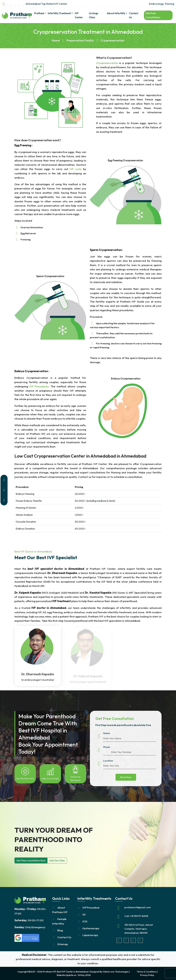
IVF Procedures (39, 386)
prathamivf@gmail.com (138, 907)
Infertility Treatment (59, 13)
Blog (60, 930)
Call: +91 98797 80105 (136, 916)
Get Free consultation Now (31, 860)
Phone (107, 747)
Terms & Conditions (147, 972)
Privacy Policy (147, 975)
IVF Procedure (91, 908)
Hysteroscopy (91, 928)
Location (108, 761)
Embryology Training (162, 4)
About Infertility (116, 13)
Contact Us (134, 15)
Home (56, 40)
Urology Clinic (94, 15)
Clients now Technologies (116, 972)
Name (107, 733)
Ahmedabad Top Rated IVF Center (35, 4)
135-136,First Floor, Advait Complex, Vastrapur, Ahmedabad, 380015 (139, 929)
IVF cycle (76, 169)
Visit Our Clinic (57, 860)
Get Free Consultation (153, 15)
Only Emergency (30, 927)
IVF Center (79, 15)
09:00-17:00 (29, 920)
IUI (84, 914)
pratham (39, 13)
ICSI (85, 921)
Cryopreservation (108, 63)
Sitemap (63, 944)
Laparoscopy (90, 935)
